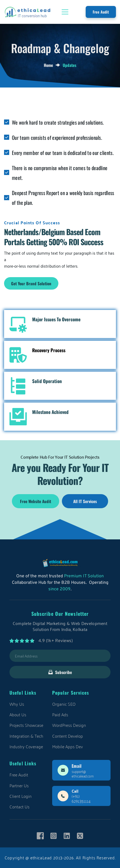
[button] (65, 12)
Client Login (21, 796)
